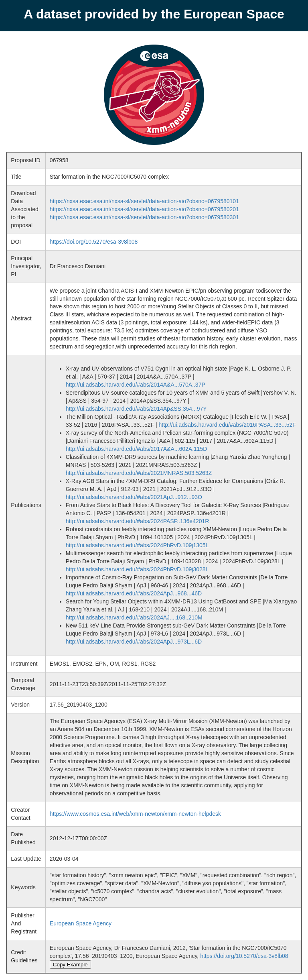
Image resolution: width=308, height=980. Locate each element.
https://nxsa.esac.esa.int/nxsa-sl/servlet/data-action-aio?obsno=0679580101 (144, 201)
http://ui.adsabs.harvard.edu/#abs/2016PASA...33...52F (227, 425)
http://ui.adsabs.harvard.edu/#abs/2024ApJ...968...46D (134, 593)
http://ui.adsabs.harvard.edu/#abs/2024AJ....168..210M (134, 617)
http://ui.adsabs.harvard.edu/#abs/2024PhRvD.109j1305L (137, 545)
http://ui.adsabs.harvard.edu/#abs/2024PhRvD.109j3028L (137, 569)
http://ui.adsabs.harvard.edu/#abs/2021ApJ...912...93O (134, 497)
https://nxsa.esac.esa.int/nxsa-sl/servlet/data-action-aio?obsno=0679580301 (144, 217)
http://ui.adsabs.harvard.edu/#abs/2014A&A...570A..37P (136, 385)
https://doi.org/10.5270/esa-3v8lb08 (94, 242)
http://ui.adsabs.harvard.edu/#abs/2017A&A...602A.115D (137, 449)
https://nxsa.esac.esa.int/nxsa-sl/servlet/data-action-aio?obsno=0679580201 (144, 209)
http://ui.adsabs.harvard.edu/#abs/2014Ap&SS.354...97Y (136, 409)
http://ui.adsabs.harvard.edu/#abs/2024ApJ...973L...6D (134, 642)
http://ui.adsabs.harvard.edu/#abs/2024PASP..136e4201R (138, 521)
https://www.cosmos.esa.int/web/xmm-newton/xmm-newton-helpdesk (135, 814)
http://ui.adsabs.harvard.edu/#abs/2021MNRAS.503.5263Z (139, 473)
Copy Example (70, 965)
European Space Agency (81, 923)
